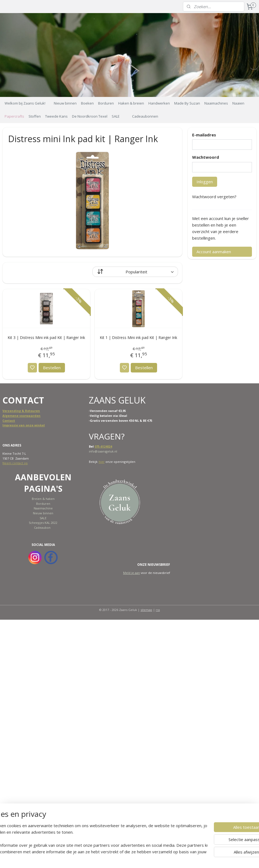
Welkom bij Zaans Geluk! (25, 103)
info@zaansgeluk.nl (103, 451)
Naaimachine (43, 508)
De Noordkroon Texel (90, 116)
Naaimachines (216, 103)
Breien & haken (43, 499)
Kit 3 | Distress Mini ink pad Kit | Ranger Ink (46, 337)
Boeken (87, 103)
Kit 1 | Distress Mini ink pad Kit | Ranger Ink (138, 337)
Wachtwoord (206, 157)
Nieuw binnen (65, 103)
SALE (116, 116)
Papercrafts (14, 116)
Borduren (106, 103)
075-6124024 (103, 446)
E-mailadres (204, 135)
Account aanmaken (214, 252)
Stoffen (35, 116)
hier (102, 462)
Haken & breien (131, 103)
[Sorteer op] (135, 271)
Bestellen (52, 368)
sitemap (146, 610)
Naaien (238, 103)
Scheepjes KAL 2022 (43, 523)
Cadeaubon (42, 528)
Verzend (9, 411)
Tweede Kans (56, 116)
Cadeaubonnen (145, 116)
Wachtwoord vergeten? (214, 197)
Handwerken (159, 103)
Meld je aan (132, 573)
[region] (94, 839)
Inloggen (205, 182)
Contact (9, 421)
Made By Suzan (187, 103)
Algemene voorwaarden (21, 416)
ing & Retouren (28, 411)
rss (158, 610)
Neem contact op (15, 463)
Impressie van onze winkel (24, 425)
